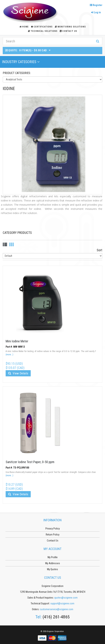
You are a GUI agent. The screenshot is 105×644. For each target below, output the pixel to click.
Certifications (42, 27)
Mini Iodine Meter (17, 341)
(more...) (9, 355)
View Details (18, 373)
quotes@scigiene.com (66, 598)
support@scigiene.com (62, 603)
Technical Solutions (43, 31)
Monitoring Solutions (70, 27)
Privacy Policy (53, 529)
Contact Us (68, 31)
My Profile (53, 557)
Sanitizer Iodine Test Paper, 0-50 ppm (30, 462)
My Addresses (53, 563)
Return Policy (53, 535)
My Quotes (52, 569)
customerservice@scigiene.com (56, 609)
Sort (99, 250)
